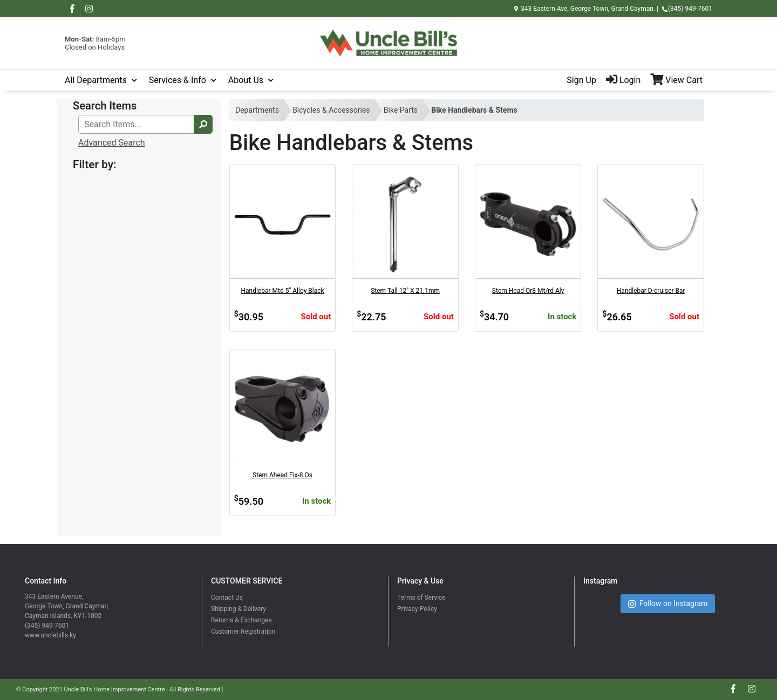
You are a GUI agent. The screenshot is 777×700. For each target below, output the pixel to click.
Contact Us (227, 598)
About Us (246, 80)
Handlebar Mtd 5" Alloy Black (282, 291)
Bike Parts (401, 110)
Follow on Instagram (668, 604)
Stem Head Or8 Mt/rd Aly (528, 291)
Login (623, 80)
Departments (257, 110)
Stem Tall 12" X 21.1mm (405, 291)
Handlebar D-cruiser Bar (651, 291)
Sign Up (581, 80)
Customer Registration (243, 632)
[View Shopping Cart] (681, 80)
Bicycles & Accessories (331, 110)
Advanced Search (112, 143)
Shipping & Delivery (238, 609)
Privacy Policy (417, 609)
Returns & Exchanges (241, 620)
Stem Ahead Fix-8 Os (282, 475)
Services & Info (178, 80)
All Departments (96, 80)
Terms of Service (421, 598)
